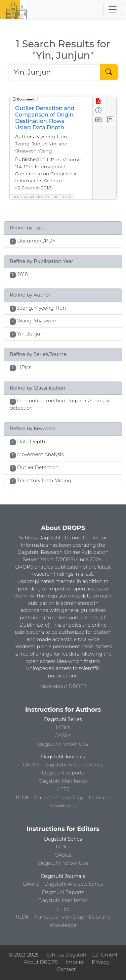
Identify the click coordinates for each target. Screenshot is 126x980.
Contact (66, 969)
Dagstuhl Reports (63, 773)
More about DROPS (63, 686)
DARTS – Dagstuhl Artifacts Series (63, 765)
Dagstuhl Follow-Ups (63, 744)
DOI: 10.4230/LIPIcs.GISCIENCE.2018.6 (42, 197)
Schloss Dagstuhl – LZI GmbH (82, 955)
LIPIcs (63, 727)
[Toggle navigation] (113, 9)
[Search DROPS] (54, 72)
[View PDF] (99, 102)
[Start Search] (109, 72)
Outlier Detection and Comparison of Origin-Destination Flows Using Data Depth (45, 118)
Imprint (75, 962)
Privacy (100, 962)
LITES (63, 789)
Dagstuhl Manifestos (63, 781)
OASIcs (63, 736)
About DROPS (41, 962)
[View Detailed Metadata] (99, 111)
